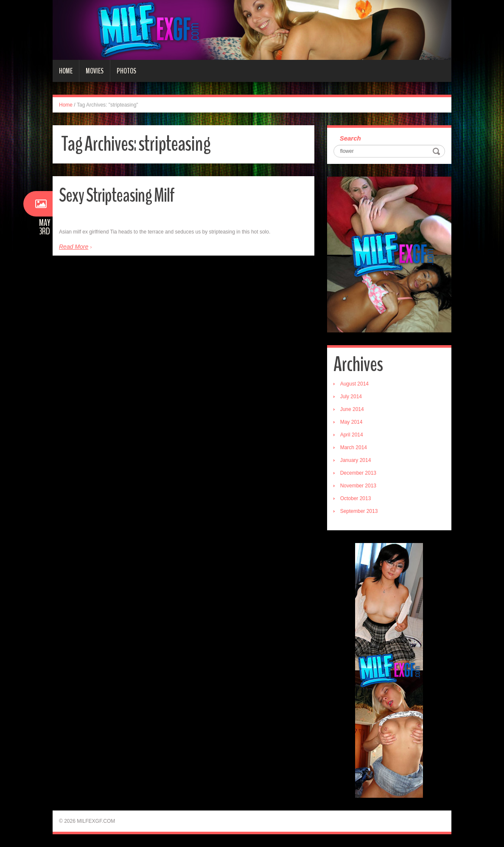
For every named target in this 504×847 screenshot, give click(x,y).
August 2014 (354, 384)
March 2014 (354, 447)
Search (350, 138)
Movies (95, 71)
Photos (126, 71)
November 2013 (358, 486)
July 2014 (351, 397)
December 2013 (358, 473)
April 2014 (352, 435)
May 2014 (351, 422)
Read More (74, 247)
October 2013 (356, 498)
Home (66, 71)
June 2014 (352, 409)
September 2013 (359, 511)
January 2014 (356, 460)
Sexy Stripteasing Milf (117, 196)
